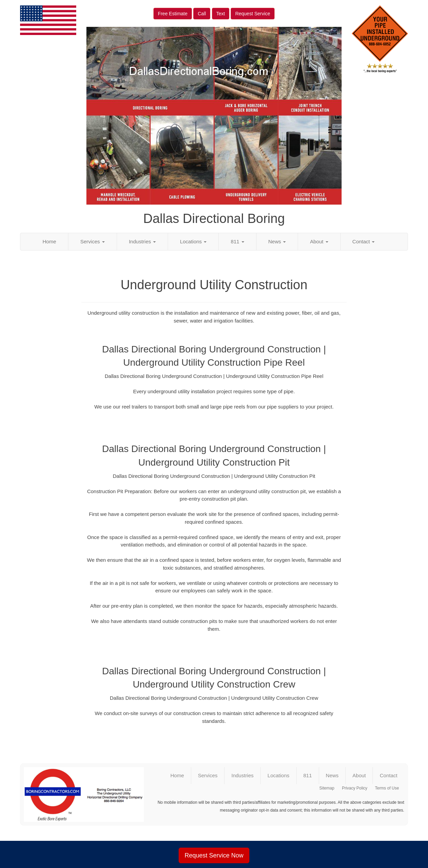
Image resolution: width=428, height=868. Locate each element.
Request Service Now (214, 855)
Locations (193, 241)
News (277, 241)
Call (202, 14)
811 (237, 241)
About (319, 241)
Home (49, 241)
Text (221, 14)
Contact (364, 241)
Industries (142, 241)
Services (93, 241)
